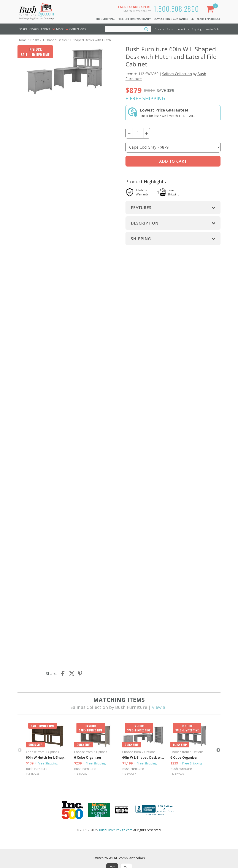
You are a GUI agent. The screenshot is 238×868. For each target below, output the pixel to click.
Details (189, 116)
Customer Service (165, 29)
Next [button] (218, 750)
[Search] (146, 29)
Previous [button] (20, 750)
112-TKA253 (33, 774)
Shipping (197, 29)
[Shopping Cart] (211, 10)
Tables (46, 29)
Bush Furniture (37, 769)
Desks (23, 29)
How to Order (213, 29)
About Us (183, 29)
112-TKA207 (81, 774)
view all (160, 707)
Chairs (34, 29)
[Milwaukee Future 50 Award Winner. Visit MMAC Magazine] (122, 810)
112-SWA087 (129, 774)
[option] (47, 750)
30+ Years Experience (206, 19)
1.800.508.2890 (176, 9)
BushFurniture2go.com (116, 830)
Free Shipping (105, 19)
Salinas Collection (177, 74)
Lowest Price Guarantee (171, 19)
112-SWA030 (177, 774)
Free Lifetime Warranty (134, 19)
